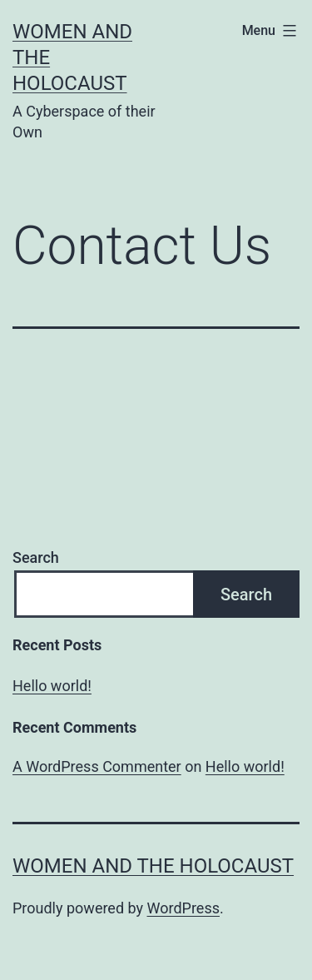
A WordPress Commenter (97, 766)
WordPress (183, 908)
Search (36, 557)
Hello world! (52, 686)
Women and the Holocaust (153, 866)
